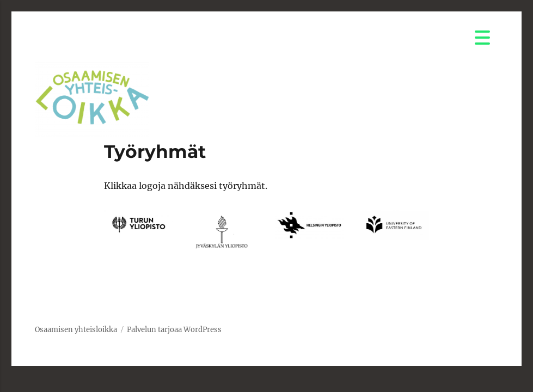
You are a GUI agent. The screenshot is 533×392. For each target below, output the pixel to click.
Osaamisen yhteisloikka (76, 330)
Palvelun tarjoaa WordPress (174, 330)
